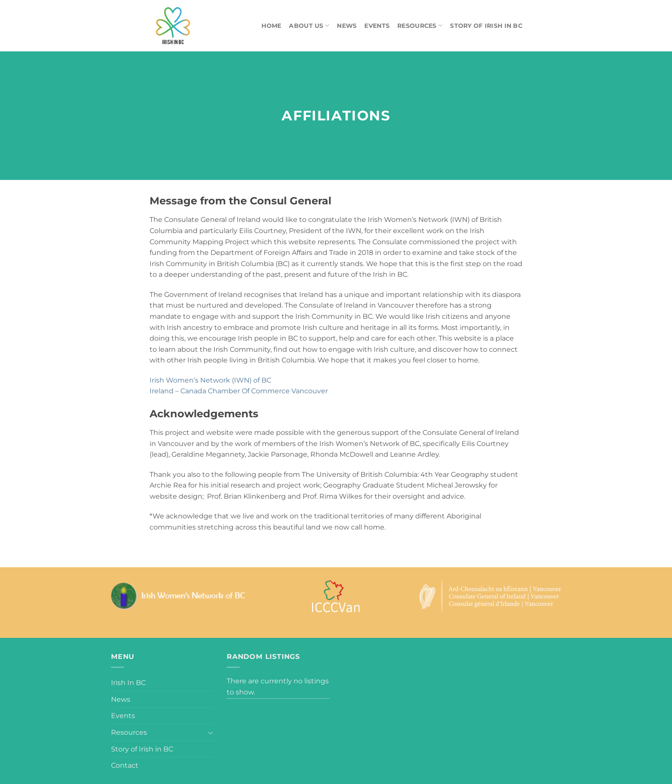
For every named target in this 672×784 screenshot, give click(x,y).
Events (377, 26)
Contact (125, 765)
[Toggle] (210, 733)
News (347, 26)
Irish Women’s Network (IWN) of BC (210, 380)
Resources (420, 25)
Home (271, 26)
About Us (309, 25)
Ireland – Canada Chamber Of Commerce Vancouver (239, 391)
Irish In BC (128, 683)
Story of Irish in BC (486, 26)
